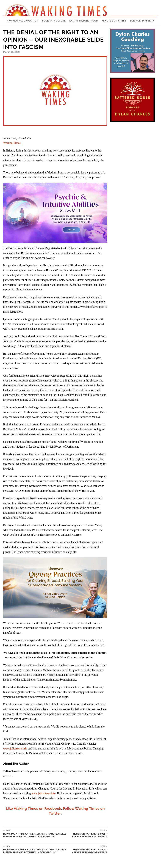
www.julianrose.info (15, 749)
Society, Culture (54, 21)
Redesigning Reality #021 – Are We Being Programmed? (88, 834)
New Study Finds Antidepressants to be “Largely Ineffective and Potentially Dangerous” (36, 834)
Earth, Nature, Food (84, 21)
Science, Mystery (142, 21)
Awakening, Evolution (23, 21)
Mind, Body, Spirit (114, 21)
